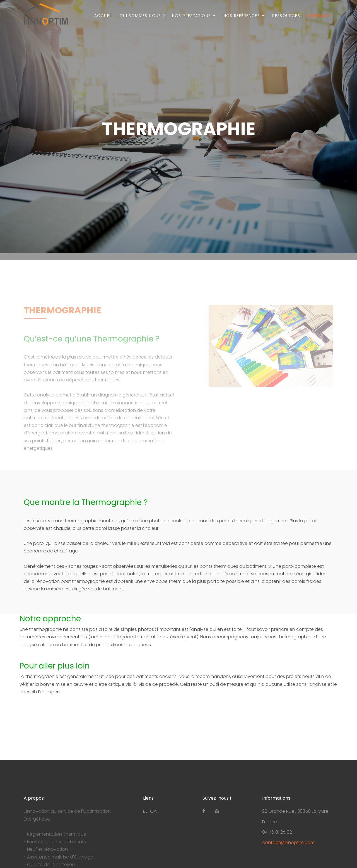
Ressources (286, 16)
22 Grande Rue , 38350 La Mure (295, 811)
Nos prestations (192, 16)
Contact (319, 16)
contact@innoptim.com (288, 842)
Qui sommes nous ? (142, 16)
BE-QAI (150, 811)
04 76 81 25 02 (277, 832)
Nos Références (242, 16)
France (270, 822)
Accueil (103, 16)
